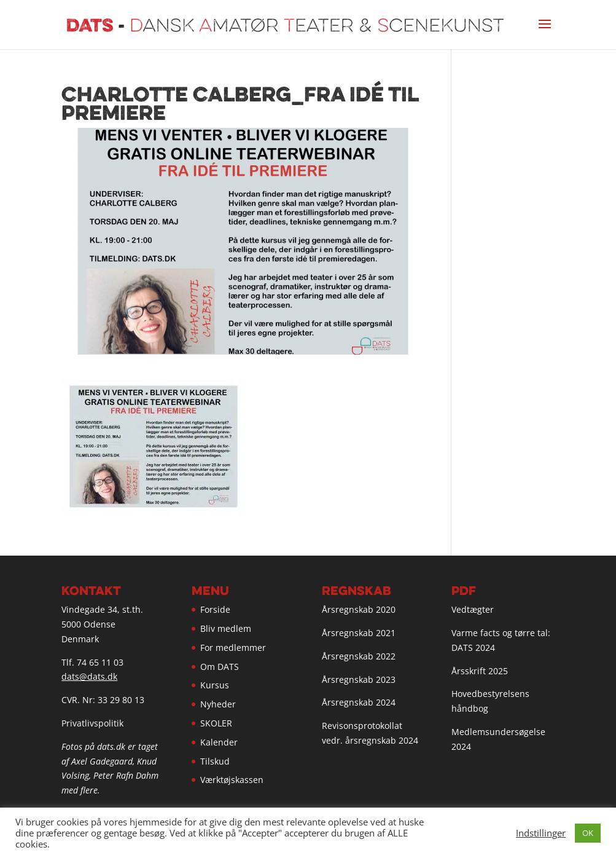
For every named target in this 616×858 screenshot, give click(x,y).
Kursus (215, 685)
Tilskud (215, 761)
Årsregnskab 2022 (359, 656)
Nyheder (218, 704)
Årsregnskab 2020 (359, 609)
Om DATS (220, 667)
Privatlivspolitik (92, 723)
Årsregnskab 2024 (359, 702)
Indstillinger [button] (541, 833)
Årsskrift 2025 (480, 671)
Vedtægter (473, 609)
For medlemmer (233, 647)
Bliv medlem (226, 628)
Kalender (219, 742)
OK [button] (588, 833)
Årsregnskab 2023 (359, 679)
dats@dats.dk (89, 676)
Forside (215, 609)
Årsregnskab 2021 (359, 633)
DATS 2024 (473, 647)
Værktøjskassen (232, 780)
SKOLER (216, 723)
